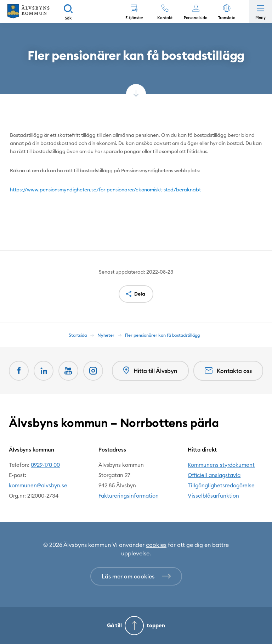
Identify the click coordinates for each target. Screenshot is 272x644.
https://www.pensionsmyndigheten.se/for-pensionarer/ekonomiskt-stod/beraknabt (105, 190)
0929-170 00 (45, 465)
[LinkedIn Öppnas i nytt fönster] (44, 371)
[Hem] (28, 12)
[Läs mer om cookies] (136, 576)
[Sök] (68, 12)
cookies (156, 545)
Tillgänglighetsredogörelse (221, 485)
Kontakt (165, 18)
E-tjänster (134, 18)
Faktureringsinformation (129, 496)
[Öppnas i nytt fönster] (93, 371)
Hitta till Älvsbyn (150, 371)
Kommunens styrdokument (221, 465)
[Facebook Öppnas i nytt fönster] (19, 371)
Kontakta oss (228, 371)
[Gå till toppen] (136, 626)
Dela (140, 294)
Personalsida (196, 18)
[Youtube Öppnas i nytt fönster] (68, 371)
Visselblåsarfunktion (213, 496)
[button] (226, 12)
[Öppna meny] (260, 12)
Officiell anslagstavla (214, 475)
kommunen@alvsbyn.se (38, 485)
